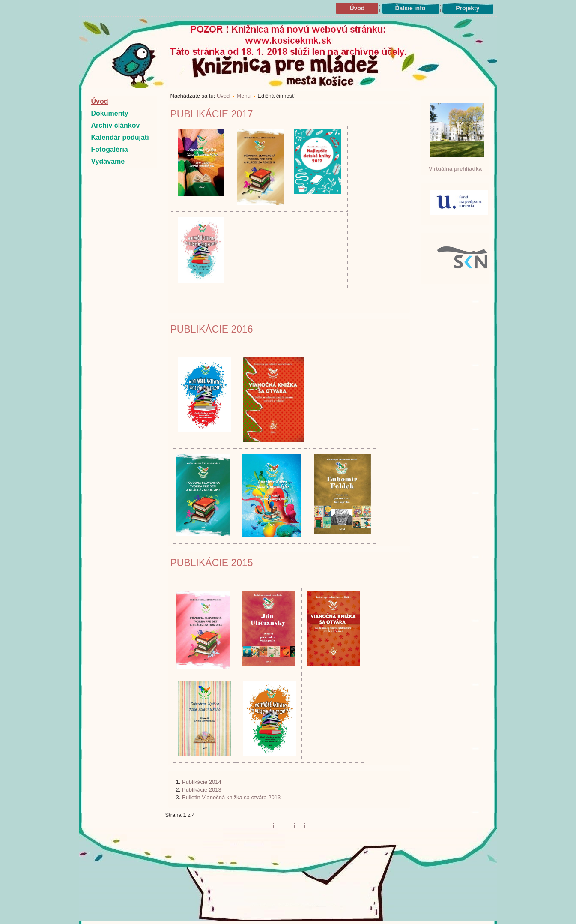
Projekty (467, 8)
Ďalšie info (410, 8)
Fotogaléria (110, 149)
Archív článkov (116, 125)
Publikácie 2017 (212, 114)
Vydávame (108, 161)
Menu (244, 96)
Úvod (357, 8)
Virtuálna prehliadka (455, 169)
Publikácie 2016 (212, 329)
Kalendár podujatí (120, 137)
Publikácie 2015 (212, 563)
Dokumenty (110, 113)
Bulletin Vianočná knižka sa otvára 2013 (231, 797)
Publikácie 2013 (202, 790)
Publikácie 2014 (202, 782)
